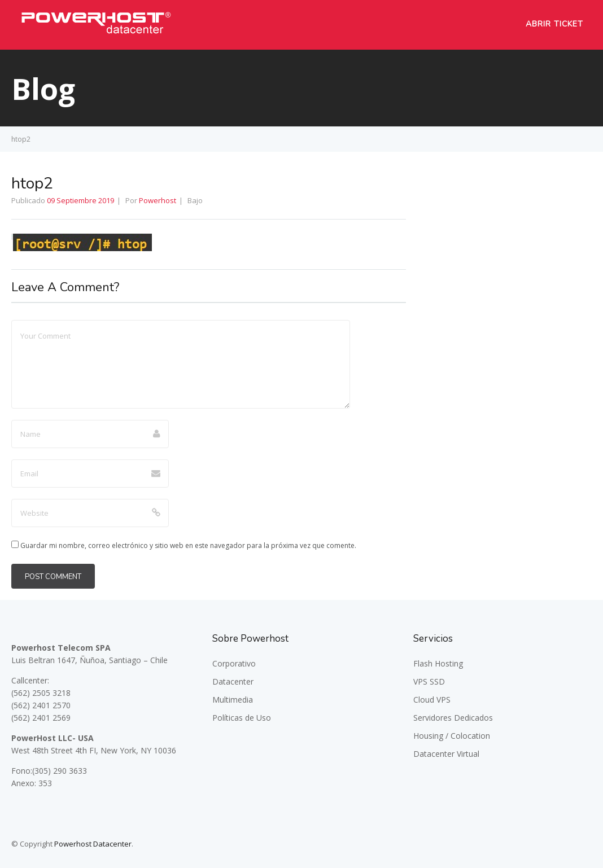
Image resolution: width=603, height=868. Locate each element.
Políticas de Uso (242, 718)
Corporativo (234, 663)
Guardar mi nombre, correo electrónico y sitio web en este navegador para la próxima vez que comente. (188, 545)
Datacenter (233, 681)
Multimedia (233, 700)
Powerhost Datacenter (93, 844)
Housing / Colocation (452, 736)
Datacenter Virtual (446, 754)
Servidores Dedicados (453, 718)
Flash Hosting (438, 663)
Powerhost (158, 200)
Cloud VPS (432, 700)
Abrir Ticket (554, 24)
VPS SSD (429, 681)
